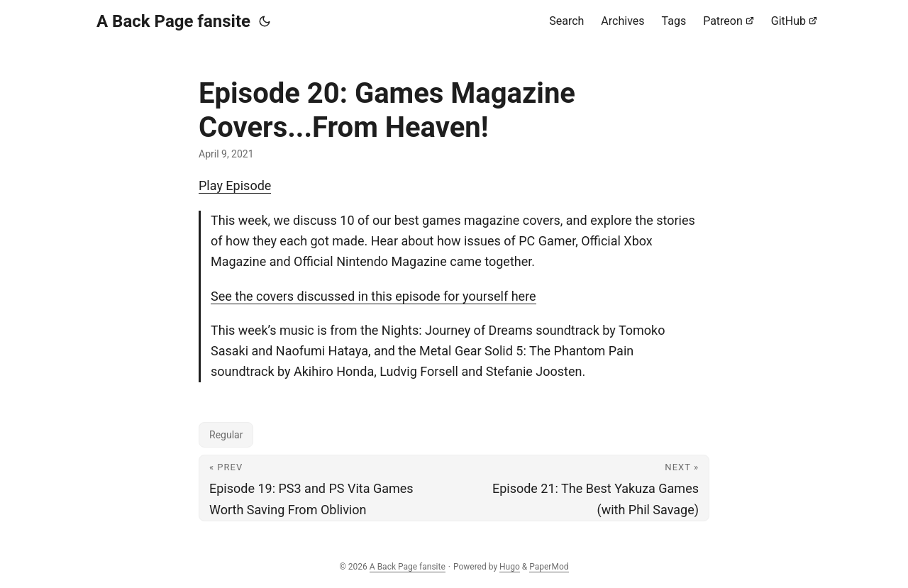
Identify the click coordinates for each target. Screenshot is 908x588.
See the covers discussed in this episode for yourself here (373, 296)
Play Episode (235, 185)
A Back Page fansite (173, 21)
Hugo (510, 567)
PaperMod (549, 567)
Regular (226, 435)
